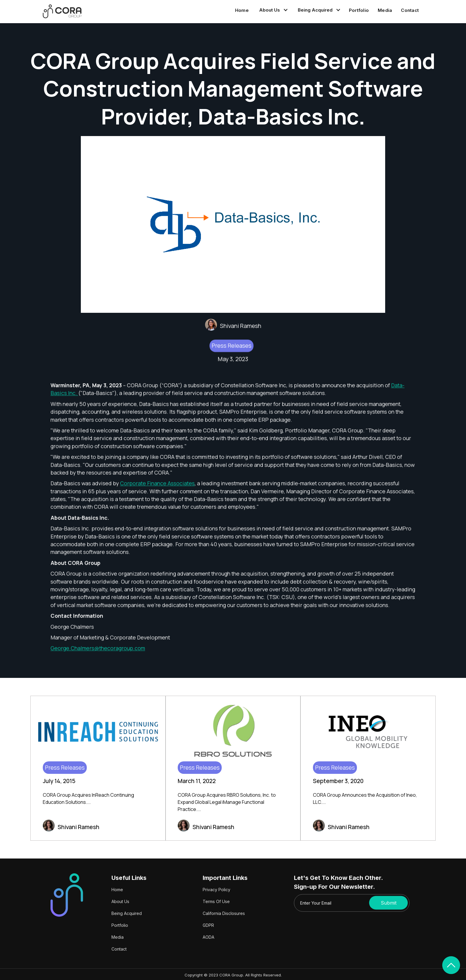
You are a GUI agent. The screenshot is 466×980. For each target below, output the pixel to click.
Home (242, 10)
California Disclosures (224, 913)
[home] (62, 11)
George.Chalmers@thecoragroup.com (98, 651)
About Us (120, 901)
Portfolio (359, 10)
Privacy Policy (217, 890)
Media (385, 10)
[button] (273, 10)
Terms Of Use (216, 901)
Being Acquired (127, 913)
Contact (410, 10)
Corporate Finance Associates (157, 486)
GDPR (208, 925)
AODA (208, 937)
